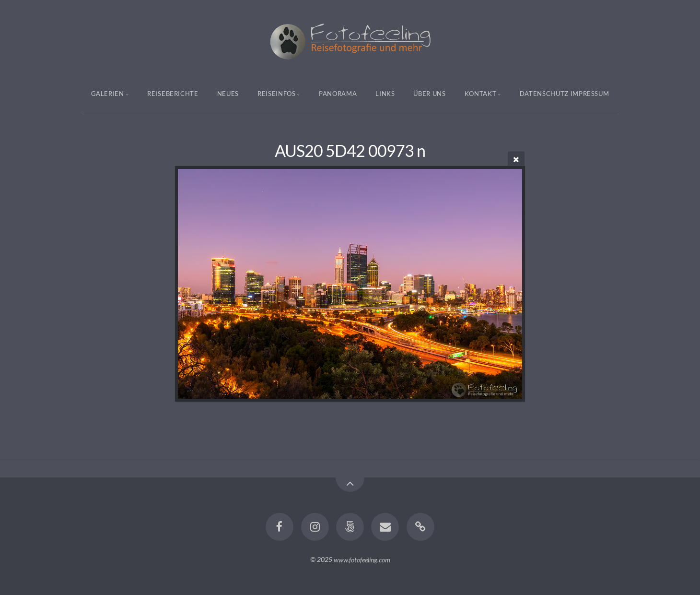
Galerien (108, 94)
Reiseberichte (173, 94)
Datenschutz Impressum (565, 94)
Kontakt (481, 94)
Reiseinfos (277, 94)
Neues (228, 94)
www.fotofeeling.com (362, 559)
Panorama (338, 94)
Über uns (429, 94)
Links (385, 94)
